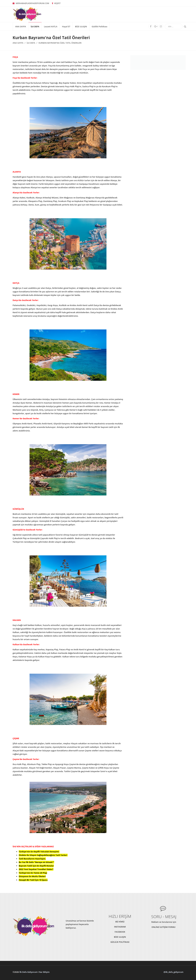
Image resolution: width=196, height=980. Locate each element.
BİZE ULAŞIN (81, 26)
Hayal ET (66, 26)
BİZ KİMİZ (120, 922)
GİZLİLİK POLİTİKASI (120, 942)
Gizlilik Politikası (99, 26)
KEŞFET (56, 3)
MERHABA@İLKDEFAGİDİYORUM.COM (31, 3)
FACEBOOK (120, 932)
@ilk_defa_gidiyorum (173, 972)
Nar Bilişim (44, 972)
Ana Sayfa (21, 26)
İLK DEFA (35, 26)
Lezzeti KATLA (51, 26)
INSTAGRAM (120, 927)
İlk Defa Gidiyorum (28, 972)
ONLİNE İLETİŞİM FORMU (164, 927)
